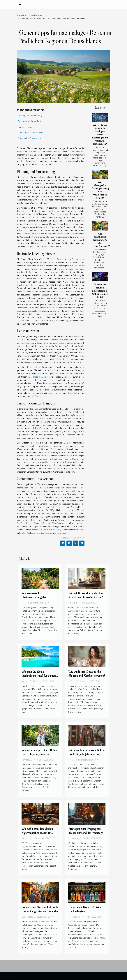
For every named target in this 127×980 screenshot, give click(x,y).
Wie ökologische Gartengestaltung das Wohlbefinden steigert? (100, 190)
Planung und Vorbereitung (30, 116)
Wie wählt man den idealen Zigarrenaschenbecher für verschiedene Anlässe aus (37, 833)
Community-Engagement (29, 138)
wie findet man (36, 377)
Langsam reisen (25, 127)
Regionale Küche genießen (30, 121)
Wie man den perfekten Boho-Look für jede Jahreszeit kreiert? (39, 754)
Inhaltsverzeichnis (32, 110)
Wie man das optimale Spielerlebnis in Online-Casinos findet (100, 291)
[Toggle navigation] (20, 4)
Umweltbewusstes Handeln (30, 133)
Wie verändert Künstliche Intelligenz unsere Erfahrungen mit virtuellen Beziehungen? (100, 134)
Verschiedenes (36, 15)
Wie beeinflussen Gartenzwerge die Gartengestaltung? (101, 240)
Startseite (21, 15)
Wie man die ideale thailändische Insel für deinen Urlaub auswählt (39, 676)
